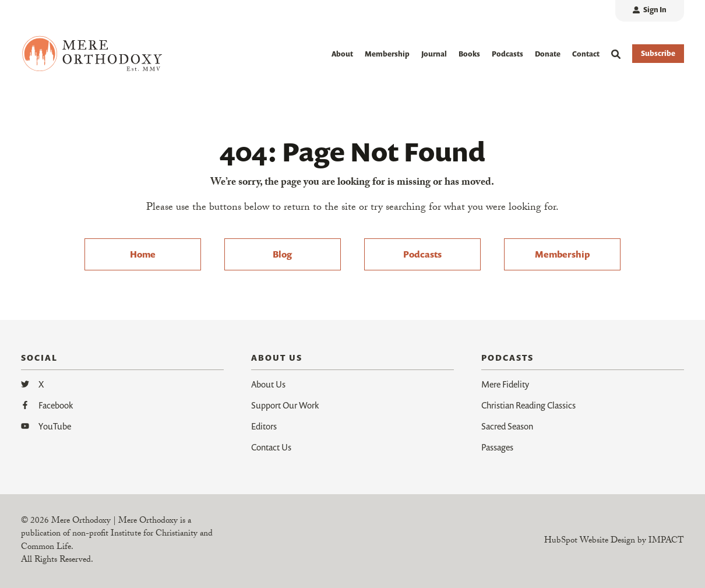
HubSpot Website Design (590, 541)
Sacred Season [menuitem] (507, 426)
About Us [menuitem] (268, 384)
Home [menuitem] (143, 254)
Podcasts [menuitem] (422, 254)
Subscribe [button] (658, 53)
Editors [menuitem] (264, 426)
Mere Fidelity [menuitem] (505, 384)
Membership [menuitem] (562, 254)
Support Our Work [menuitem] (285, 405)
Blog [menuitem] (282, 254)
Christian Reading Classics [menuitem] (528, 405)
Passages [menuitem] (497, 447)
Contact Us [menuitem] (271, 447)
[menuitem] (650, 11)
